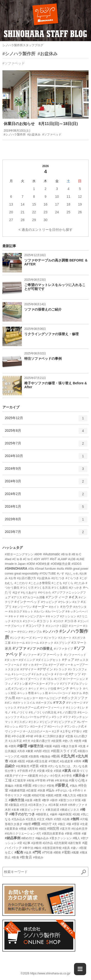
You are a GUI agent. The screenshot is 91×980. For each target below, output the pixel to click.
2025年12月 (46, 420)
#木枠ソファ (76, 805)
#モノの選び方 (67, 712)
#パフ (58, 679)
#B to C (76, 554)
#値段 (57, 746)
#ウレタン (65, 602)
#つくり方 (27, 588)
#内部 (38, 751)
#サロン (23, 632)
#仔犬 (27, 741)
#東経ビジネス (70, 810)
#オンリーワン (22, 607)
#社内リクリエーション (20, 834)
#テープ (54, 665)
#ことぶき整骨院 (40, 583)
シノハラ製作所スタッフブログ (23, 45)
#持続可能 (38, 795)
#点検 (66, 819)
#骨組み (38, 857)
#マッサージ (74, 703)
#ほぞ (16, 593)
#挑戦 (50, 795)
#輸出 (38, 848)
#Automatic (52, 554)
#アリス (17, 597)
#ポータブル (44, 703)
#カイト (54, 607)
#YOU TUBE (48, 574)
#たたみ (79, 583)
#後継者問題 (17, 791)
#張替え (62, 785)
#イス (74, 597)
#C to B (17, 559)
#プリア (65, 684)
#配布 (19, 852)
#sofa (60, 569)
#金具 (28, 853)
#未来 (15, 810)
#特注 (36, 824)
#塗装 (34, 766)
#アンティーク (57, 597)
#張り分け (39, 786)
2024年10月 (46, 458)
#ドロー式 (61, 674)
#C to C (28, 559)
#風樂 (75, 853)
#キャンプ (53, 616)
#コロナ (59, 621)
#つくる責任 (60, 588)
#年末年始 (62, 781)
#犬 (55, 824)
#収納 (30, 761)
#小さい (44, 776)
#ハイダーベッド (31, 679)
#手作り (78, 791)
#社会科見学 (80, 829)
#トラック (61, 669)
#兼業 (29, 751)
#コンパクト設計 (57, 626)
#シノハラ (51, 631)
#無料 (75, 819)
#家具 (67, 771)
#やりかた (45, 593)
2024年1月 (46, 508)
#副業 (24, 756)
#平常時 (40, 781)
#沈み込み (18, 819)
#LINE (80, 559)
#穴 (39, 834)
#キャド (14, 616)
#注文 (41, 819)
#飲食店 (26, 857)
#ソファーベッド (75, 655)
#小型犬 (56, 776)
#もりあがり (29, 593)
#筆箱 (69, 834)
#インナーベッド (27, 602)
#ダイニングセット (49, 660)
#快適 (41, 791)
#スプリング (62, 643)
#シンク (15, 638)
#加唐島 (34, 756)
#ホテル (77, 693)
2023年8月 (46, 521)
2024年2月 (46, 496)
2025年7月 (46, 445)
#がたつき (58, 578)
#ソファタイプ (63, 649)
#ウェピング (49, 602)
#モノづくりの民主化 (43, 712)
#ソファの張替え (40, 648)
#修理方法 (36, 746)
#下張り (77, 731)
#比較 (76, 814)
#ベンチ (63, 688)
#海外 (49, 819)
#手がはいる (64, 791)
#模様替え (43, 814)
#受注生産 (41, 761)
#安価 (41, 771)
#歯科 (54, 814)
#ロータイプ (38, 727)
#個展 (48, 746)
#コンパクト (36, 626)
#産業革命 (12, 829)
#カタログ (15, 611)
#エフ (76, 602)
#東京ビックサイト (32, 810)
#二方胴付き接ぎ (54, 736)
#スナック (47, 643)
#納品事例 (13, 838)
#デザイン (45, 669)
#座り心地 (77, 780)
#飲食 (15, 857)
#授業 (58, 795)
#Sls (31, 569)
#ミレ (81, 708)
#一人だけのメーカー (37, 731)
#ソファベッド (14, 63)
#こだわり (21, 583)
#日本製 (54, 805)
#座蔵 (18, 786)
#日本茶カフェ (38, 805)
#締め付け (28, 838)
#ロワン (24, 727)
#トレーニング (21, 674)
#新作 (54, 800)
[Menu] (80, 969)
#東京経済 (53, 810)
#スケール (18, 643)
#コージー (76, 626)
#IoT (53, 559)
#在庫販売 (23, 766)
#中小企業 (18, 736)
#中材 (29, 736)
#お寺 (12, 578)
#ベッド (34, 689)
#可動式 (54, 761)
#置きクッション (61, 838)
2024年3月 (46, 483)
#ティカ (29, 665)
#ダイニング (27, 660)
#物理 (27, 824)
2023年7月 (46, 534)
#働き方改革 (69, 746)
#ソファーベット (50, 655)
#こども (57, 583)
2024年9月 (46, 470)
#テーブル (41, 665)
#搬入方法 (69, 795)
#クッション (68, 616)
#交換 (69, 736)
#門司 (37, 852)
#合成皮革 (67, 761)
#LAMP (62, 559)
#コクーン (29, 621)
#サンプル (35, 632)
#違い (75, 848)
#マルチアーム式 (29, 708)
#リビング (47, 722)
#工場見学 (19, 781)
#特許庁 (46, 824)
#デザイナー (29, 669)
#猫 (69, 824)
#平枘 (50, 781)
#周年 (78, 761)
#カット (28, 611)
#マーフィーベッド (53, 708)
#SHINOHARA (16, 568)
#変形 (44, 766)
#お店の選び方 (27, 578)
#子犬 (32, 771)
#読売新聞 (61, 843)
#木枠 (63, 805)
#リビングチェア (65, 722)
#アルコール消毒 (34, 597)
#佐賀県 (57, 741)
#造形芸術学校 (52, 848)
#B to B (66, 554)
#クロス (17, 621)
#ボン (9, 703)
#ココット (45, 621)
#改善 (29, 800)
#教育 (37, 800)
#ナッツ (75, 674)
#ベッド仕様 (48, 689)
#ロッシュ (12, 727)
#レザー (82, 722)
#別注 (46, 751)
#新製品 (14, 805)
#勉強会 (45, 756)
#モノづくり (20, 712)
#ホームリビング (50, 698)
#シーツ (38, 638)
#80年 (38, 554)
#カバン (39, 611)
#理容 (76, 824)
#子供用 (23, 771)
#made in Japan (15, 564)
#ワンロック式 (74, 727)
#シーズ (27, 638)
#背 (20, 843)
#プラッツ (53, 684)
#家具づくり (80, 771)
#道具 (66, 848)
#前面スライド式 (64, 751)
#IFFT (45, 559)
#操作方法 (17, 800)
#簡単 (77, 834)
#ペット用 (41, 693)
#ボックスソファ (75, 698)
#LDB (72, 559)
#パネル (48, 679)
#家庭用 (33, 776)
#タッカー (12, 660)
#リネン (34, 722)
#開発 (57, 853)
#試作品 (48, 843)
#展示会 (79, 775)
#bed (8, 559)
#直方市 (65, 829)
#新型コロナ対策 (70, 800)
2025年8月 (46, 432)
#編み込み (42, 838)
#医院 (21, 761)
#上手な (66, 731)
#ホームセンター (27, 698)
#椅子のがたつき (22, 814)
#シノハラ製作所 (19, 54)
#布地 (30, 781)
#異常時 (33, 829)
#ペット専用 (26, 693)
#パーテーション (74, 679)
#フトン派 (21, 684)
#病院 (43, 829)
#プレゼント (20, 689)
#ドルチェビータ (43, 674)
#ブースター (37, 684)
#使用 (78, 741)
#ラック (57, 717)
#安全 (49, 771)
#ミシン (71, 708)
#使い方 (68, 741)
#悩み (50, 790)
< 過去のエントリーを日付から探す (45, 230)
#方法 (24, 805)
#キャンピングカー (32, 616)
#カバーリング (55, 611)
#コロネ (71, 621)
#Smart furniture (45, 569)
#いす (61, 574)
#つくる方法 (43, 588)
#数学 (46, 800)
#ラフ (67, 717)
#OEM (31, 564)
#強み (74, 786)
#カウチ (66, 607)
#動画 (56, 756)
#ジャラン (51, 638)
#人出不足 (15, 741)
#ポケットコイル (24, 703)
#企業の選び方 (41, 741)
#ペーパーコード (60, 693)
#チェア (68, 660)
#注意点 (31, 819)
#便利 (12, 746)
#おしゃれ (72, 574)
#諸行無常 (75, 843)
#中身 (38, 736)
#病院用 (53, 828)
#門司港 (47, 853)
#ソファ (20, 648)
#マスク (59, 702)
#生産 (84, 824)
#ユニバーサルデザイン (36, 717)
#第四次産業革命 (53, 834)
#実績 (58, 771)
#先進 (82, 746)
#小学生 (67, 776)
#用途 (23, 829)
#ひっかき (76, 588)
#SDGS (77, 564)
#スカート (65, 638)
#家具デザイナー (16, 776)
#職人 (76, 838)
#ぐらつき (72, 578)
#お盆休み (48, 54)
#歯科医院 (65, 814)
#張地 (51, 786)
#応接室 (31, 791)
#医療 (13, 761)
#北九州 (68, 756)
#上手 (56, 731)
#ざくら (68, 583)
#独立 (62, 824)
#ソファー (30, 655)
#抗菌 (27, 795)
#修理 (22, 746)
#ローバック (56, 727)
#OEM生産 (43, 564)
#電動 (66, 852)
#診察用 (37, 843)
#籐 (84, 834)
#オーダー (40, 607)
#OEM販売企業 (61, 564)
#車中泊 (28, 848)
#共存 (21, 751)
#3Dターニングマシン (19, 554)
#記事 (27, 843)
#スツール (32, 643)
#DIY (37, 559)
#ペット (76, 688)
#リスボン (21, 722)
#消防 (58, 819)
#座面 (27, 785)
